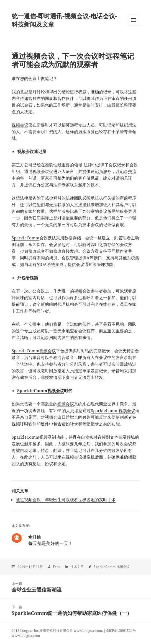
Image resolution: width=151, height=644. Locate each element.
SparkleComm (25, 238)
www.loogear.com (26, 636)
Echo (57, 567)
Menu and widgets (134, 26)
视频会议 (20, 125)
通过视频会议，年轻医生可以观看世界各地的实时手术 (66, 500)
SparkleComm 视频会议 (112, 567)
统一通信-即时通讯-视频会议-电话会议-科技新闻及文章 (64, 20)
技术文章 (77, 567)
